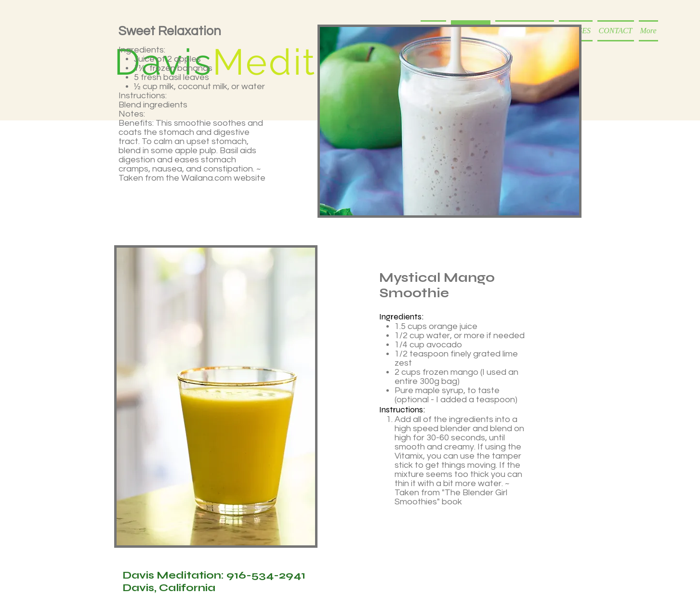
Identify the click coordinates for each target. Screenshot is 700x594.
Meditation (310, 62)
